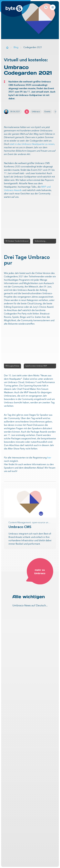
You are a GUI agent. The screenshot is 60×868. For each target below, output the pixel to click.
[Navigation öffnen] (53, 7)
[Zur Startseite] (7, 47)
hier (49, 458)
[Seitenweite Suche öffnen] (46, 7)
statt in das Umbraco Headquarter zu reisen (32, 144)
